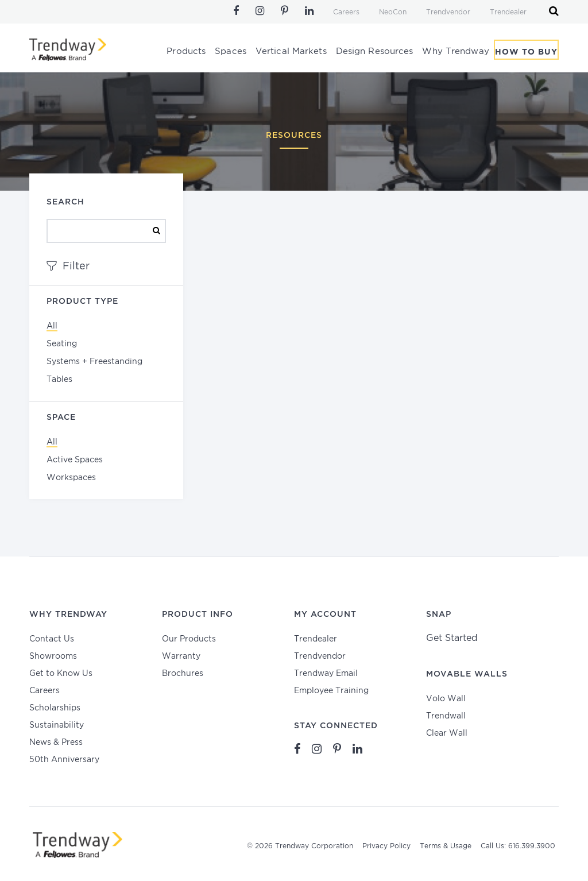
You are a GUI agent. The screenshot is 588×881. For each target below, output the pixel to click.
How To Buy (526, 53)
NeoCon (393, 12)
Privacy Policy (386, 846)
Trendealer (508, 12)
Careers (346, 12)
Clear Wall (447, 733)
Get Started (452, 638)
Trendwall (446, 716)
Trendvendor (448, 12)
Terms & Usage (446, 846)
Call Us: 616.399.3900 (518, 846)
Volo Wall (446, 699)
